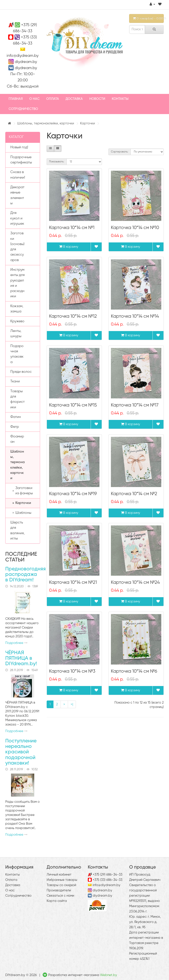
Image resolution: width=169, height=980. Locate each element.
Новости (97, 99)
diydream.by (26, 62)
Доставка (74, 99)
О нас (34, 99)
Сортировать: (120, 152)
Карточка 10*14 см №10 (135, 228)
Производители (59, 890)
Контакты (120, 99)
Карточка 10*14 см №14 (135, 316)
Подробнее (16, 643)
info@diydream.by (23, 56)
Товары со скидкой (61, 885)
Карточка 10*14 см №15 (73, 405)
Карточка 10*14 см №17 (135, 405)
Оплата (53, 99)
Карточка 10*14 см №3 (72, 671)
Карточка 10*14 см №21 (73, 583)
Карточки (87, 123)
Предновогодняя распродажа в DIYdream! (26, 575)
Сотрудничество (23, 109)
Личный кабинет (59, 875)
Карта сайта (57, 901)
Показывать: (57, 162)
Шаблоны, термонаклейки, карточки (46, 123)
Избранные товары (62, 880)
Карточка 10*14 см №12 (73, 316)
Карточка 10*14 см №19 (73, 494)
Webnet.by (109, 975)
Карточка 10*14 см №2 (134, 494)
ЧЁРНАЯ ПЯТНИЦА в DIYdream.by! (21, 658)
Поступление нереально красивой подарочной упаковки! (21, 752)
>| (72, 704)
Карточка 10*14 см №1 (72, 228)
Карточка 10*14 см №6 (134, 671)
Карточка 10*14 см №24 (135, 583)
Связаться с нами (60, 896)
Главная (16, 99)
